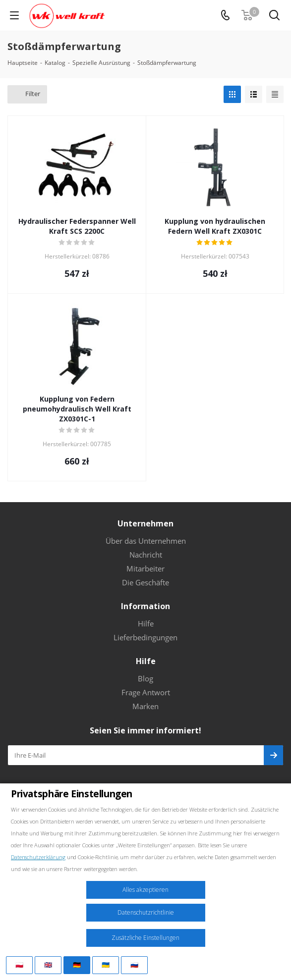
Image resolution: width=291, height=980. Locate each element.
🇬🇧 (48, 965)
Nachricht (146, 555)
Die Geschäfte (145, 582)
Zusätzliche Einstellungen (145, 938)
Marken (145, 706)
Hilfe (146, 623)
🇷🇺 (134, 965)
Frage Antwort (146, 692)
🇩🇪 (77, 965)
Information (145, 606)
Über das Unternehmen (146, 541)
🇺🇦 (106, 965)
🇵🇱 (19, 965)
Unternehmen (145, 523)
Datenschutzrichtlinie (146, 912)
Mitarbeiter (145, 568)
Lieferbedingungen (145, 637)
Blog (145, 678)
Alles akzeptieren (145, 890)
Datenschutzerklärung (38, 857)
